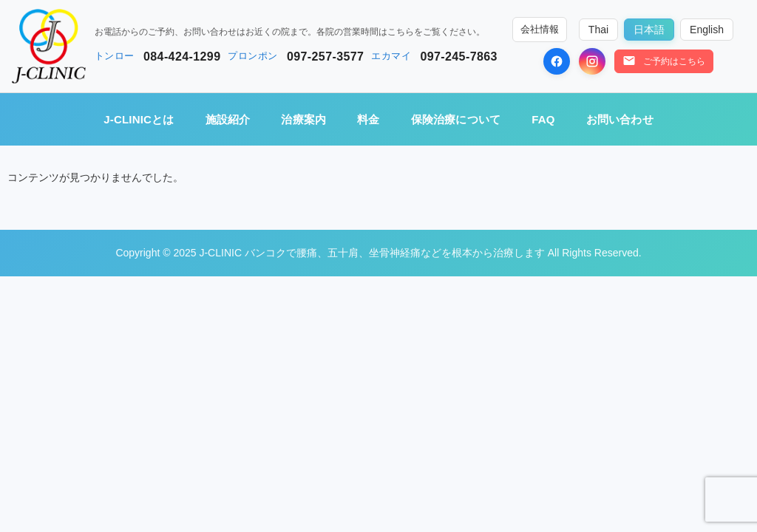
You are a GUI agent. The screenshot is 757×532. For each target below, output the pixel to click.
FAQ (543, 119)
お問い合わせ (620, 119)
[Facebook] (557, 61)
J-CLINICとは (139, 119)
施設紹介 (228, 119)
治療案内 (303, 119)
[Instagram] (592, 61)
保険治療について (456, 119)
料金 (368, 119)
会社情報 (540, 30)
